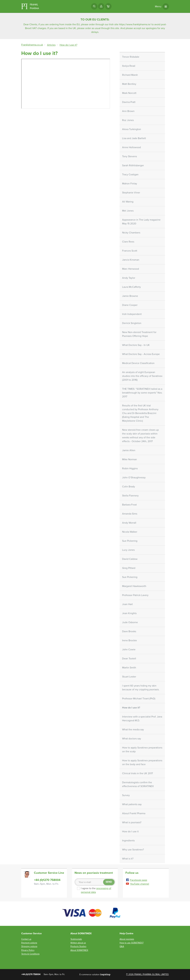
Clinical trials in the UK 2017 (138, 773)
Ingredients (128, 841)
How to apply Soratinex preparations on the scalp (142, 750)
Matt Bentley (129, 84)
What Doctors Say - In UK (136, 345)
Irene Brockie (129, 640)
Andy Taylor (129, 278)
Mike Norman (129, 459)
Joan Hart (127, 604)
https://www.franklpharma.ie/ (135, 24)
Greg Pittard (129, 568)
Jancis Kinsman (131, 260)
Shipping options (29, 946)
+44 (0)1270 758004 (47, 880)
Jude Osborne (130, 622)
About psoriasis (127, 939)
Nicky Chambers (131, 233)
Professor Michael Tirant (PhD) (139, 699)
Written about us (78, 943)
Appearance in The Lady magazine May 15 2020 (141, 222)
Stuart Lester (129, 677)
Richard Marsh (130, 75)
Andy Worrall (129, 523)
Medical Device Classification (138, 363)
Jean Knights (129, 613)
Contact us (26, 939)
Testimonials (76, 939)
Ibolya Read (129, 66)
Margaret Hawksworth (134, 586)
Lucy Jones (128, 550)
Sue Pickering (130, 541)
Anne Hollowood (131, 147)
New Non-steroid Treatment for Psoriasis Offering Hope (139, 334)
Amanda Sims (130, 514)
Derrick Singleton (132, 323)
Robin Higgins (130, 468)
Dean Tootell (129, 659)
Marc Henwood (131, 269)
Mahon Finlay (130, 184)
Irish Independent (132, 314)
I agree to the (96, 890)
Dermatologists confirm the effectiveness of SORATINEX (138, 784)
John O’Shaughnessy (134, 478)
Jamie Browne (130, 296)
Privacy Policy (28, 950)
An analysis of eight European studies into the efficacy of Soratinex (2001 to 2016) (142, 376)
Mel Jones (128, 211)
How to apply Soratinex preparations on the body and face (142, 762)
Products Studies (78, 946)
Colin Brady (129, 487)
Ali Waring (128, 202)
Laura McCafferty (131, 287)
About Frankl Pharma (134, 813)
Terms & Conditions (30, 954)
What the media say (133, 730)
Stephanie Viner (131, 193)
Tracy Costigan (130, 175)
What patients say (132, 804)
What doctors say (132, 739)
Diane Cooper (130, 305)
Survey (126, 795)
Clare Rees (128, 242)
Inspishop (105, 974)
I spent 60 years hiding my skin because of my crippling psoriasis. (141, 688)
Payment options (29, 943)
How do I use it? (131, 708)
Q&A (122, 946)
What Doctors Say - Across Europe (141, 354)
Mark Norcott (129, 93)
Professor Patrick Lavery (135, 595)
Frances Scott (130, 251)
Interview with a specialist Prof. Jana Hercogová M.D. (142, 719)
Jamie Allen (129, 450)
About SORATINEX (79, 950)
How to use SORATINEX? (132, 943)
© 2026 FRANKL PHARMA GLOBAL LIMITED (147, 974)
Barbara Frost (129, 505)
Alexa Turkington (132, 129)
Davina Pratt (129, 102)
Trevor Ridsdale (131, 57)
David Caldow (130, 559)
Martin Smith (129, 668)
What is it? (128, 859)
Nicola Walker (130, 532)
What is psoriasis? (132, 822)
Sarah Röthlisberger (133, 165)
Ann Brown (128, 111)
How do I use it (130, 832)
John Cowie (129, 650)
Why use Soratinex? (133, 850)
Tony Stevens (129, 156)
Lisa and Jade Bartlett (134, 138)
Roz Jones (128, 120)
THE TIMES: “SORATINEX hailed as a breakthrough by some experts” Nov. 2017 (142, 393)
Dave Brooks (129, 631)
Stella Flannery (130, 496)
